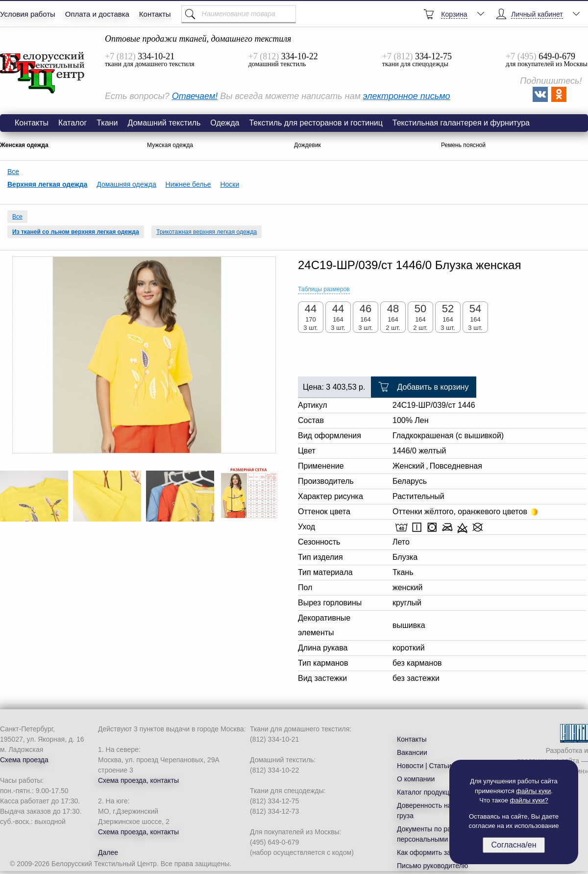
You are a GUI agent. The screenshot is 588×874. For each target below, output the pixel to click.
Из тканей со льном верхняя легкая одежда (76, 232)
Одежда (225, 123)
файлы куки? (529, 800)
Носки (230, 184)
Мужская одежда (170, 145)
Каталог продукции (427, 792)
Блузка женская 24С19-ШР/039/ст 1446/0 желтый (43, 73)
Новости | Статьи (424, 766)
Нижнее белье (188, 184)
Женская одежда (24, 145)
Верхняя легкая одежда (47, 184)
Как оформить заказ (429, 852)
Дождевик (307, 145)
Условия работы (28, 14)
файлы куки (533, 791)
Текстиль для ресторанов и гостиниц (316, 123)
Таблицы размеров (324, 289)
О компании (416, 779)
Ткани (107, 123)
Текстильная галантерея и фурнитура (461, 123)
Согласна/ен (514, 845)
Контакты (155, 14)
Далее (108, 852)
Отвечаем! (195, 96)
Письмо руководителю (432, 866)
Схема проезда (24, 760)
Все (13, 172)
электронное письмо (407, 96)
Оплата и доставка (97, 14)
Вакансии (412, 752)
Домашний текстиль (164, 123)
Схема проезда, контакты (138, 780)
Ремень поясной (463, 145)
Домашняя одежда (126, 184)
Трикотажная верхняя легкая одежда (207, 232)
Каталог (73, 123)
